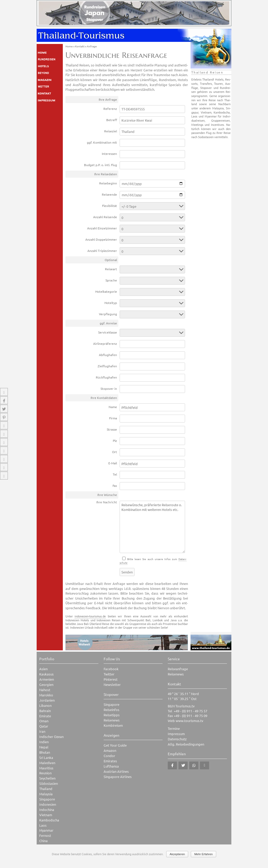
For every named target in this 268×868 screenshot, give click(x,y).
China (43, 841)
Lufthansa (111, 766)
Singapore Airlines (118, 777)
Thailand (46, 789)
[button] (172, 765)
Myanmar (46, 830)
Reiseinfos (111, 710)
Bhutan (45, 752)
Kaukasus (46, 674)
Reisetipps (112, 715)
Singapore (47, 799)
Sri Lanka (46, 757)
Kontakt (80, 46)
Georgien (46, 684)
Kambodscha (49, 820)
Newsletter (112, 684)
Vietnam (46, 815)
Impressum (176, 734)
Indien (44, 742)
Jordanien (47, 700)
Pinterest (111, 679)
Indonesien (48, 804)
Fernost (45, 835)
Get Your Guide (115, 745)
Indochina (47, 810)
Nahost (45, 690)
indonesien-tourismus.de (90, 616)
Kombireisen (113, 725)
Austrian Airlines (116, 771)
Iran (42, 731)
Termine (174, 728)
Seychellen (47, 778)
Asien (43, 669)
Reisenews (112, 720)
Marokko (46, 695)
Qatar (44, 726)
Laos (43, 825)
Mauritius (46, 768)
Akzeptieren (177, 854)
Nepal (44, 747)
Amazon (110, 750)
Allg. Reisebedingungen (186, 744)
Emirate (45, 716)
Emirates (110, 761)
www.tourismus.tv (189, 721)
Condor (109, 756)
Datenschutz (177, 739)
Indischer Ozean (51, 737)
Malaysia (46, 794)
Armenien (47, 679)
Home (69, 46)
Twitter (109, 674)
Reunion (45, 773)
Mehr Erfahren (203, 854)
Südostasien (49, 783)
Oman (44, 721)
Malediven (47, 763)
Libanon (45, 705)
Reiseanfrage (178, 669)
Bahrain (45, 711)
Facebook (111, 669)
